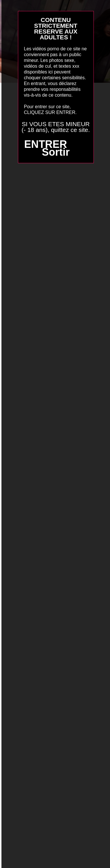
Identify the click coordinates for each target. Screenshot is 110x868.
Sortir (56, 152)
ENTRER (45, 144)
